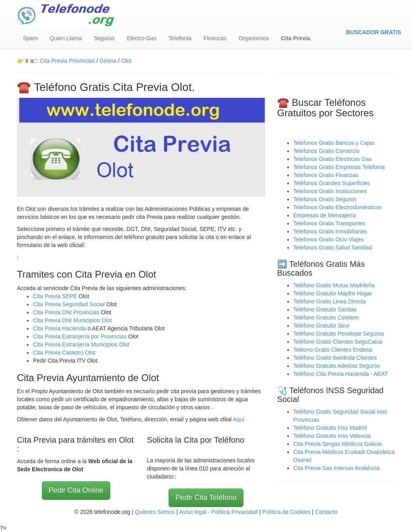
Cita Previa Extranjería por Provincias (80, 336)
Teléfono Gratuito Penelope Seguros (339, 334)
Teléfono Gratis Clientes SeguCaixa (338, 342)
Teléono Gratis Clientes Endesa (333, 350)
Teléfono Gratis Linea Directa (330, 301)
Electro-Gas (142, 38)
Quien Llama (66, 38)
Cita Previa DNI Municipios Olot (72, 320)
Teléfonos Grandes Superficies (332, 183)
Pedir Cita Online (76, 490)
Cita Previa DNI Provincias (67, 312)
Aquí (238, 419)
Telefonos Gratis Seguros (325, 199)
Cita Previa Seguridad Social (70, 304)
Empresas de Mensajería (325, 215)
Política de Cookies (286, 512)
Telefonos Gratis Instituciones (330, 191)
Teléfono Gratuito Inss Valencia (332, 436)
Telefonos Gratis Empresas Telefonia (339, 167)
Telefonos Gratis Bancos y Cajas (334, 143)
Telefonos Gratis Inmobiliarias (330, 231)
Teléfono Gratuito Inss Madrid (330, 428)
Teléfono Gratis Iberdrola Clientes (335, 358)
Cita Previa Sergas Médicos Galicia (337, 444)
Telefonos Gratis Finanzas (326, 175)
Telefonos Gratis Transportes (329, 223)
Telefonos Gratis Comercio (327, 151)
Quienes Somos (156, 512)
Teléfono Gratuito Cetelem (326, 318)
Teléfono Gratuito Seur (321, 326)
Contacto (326, 512)
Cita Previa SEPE (55, 296)
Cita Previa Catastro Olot (64, 353)
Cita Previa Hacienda (60, 328)
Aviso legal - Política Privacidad (218, 512)
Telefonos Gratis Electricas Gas (333, 159)
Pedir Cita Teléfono (206, 497)
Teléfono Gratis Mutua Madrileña (334, 285)
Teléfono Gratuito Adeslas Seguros (337, 366)
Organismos (254, 38)
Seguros (104, 38)
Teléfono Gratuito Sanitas (325, 309)
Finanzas (215, 38)
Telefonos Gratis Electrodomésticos (337, 207)
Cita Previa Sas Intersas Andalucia (337, 468)
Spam (30, 38)
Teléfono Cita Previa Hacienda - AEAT (341, 374)
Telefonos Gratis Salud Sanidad (333, 247)
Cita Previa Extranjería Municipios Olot (81, 344)
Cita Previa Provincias (67, 61)
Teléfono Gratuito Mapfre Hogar (333, 293)
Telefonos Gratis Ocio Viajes (329, 239)
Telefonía (180, 38)
